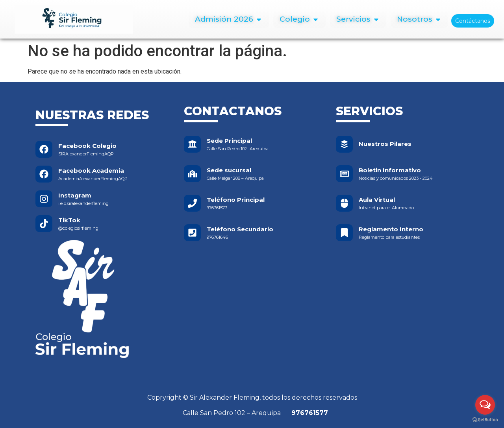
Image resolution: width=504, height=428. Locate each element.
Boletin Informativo (390, 170)
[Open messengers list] (485, 405)
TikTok (69, 220)
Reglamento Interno (391, 229)
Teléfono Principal (236, 200)
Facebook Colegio (87, 146)
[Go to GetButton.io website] (485, 420)
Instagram (75, 195)
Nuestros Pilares (385, 144)
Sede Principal (229, 141)
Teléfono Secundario (240, 229)
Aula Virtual (377, 200)
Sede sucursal (229, 170)
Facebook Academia (91, 171)
